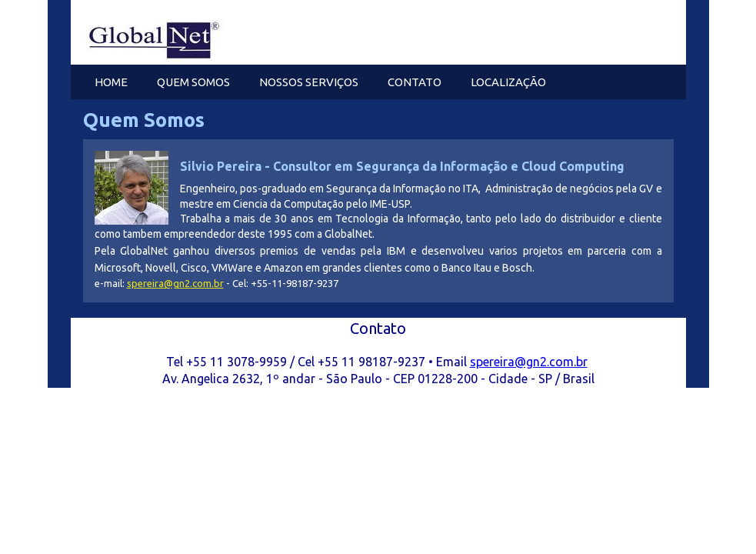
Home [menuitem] (111, 82)
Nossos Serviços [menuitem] (309, 82)
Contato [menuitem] (415, 82)
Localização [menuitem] (508, 82)
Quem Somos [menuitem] (193, 82)
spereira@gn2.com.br (175, 283)
